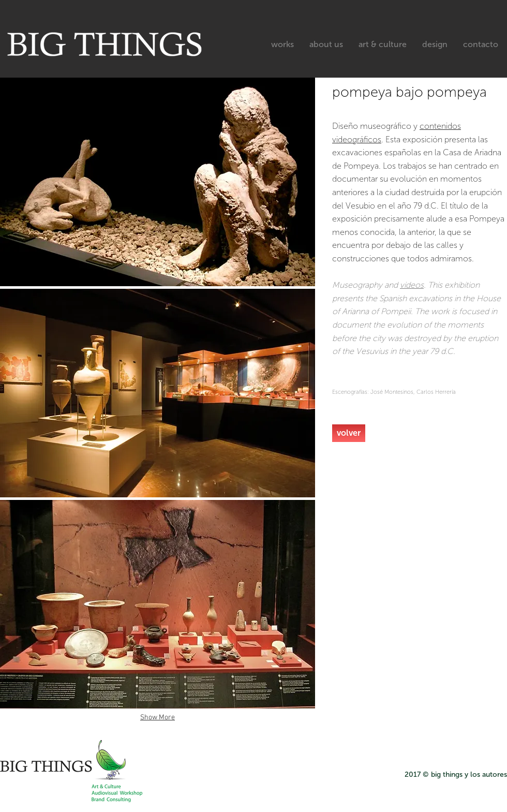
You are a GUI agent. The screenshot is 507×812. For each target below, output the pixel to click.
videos (412, 285)
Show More (158, 718)
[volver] (349, 433)
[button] (158, 182)
